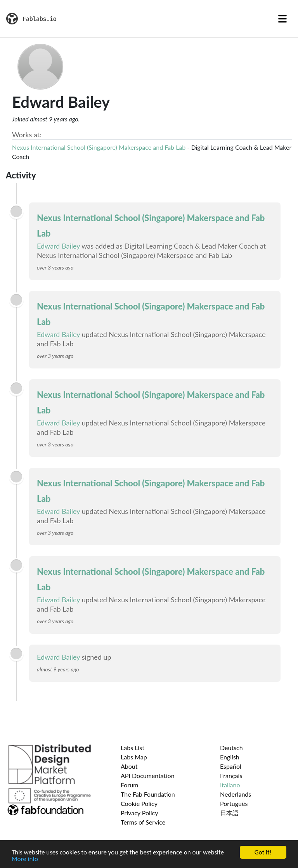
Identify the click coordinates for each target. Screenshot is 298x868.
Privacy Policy (139, 813)
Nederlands (236, 794)
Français (231, 775)
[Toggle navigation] (282, 19)
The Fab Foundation (148, 794)
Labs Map (134, 757)
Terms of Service (143, 822)
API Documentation (148, 775)
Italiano (230, 785)
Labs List (133, 748)
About (129, 766)
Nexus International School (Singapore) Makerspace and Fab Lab (99, 147)
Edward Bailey (58, 246)
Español (231, 766)
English (230, 757)
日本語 (229, 813)
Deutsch (231, 748)
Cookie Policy (139, 803)
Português (234, 803)
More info (25, 860)
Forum (129, 785)
